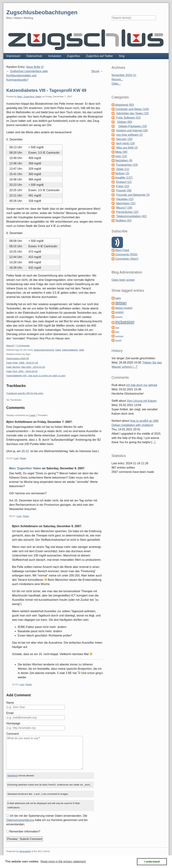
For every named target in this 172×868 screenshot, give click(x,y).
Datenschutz (34, 56)
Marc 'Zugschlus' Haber (30, 97)
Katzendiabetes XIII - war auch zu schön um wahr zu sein (36, 376)
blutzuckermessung (44, 350)
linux (117, 332)
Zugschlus (73, 56)
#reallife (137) (124, 178)
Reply (23, 458)
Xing (122, 56)
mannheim (119, 336)
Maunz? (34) (124, 208)
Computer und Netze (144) (132, 109)
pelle (82, 350)
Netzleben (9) (124, 161)
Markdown (13, 776)
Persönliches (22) (127, 212)
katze (58, 350)
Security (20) (124, 139)
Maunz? (10, 346)
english (119, 312)
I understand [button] (152, 862)
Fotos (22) (123, 186)
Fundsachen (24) (127, 165)
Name (10, 703)
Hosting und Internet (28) (132, 130)
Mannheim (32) (126, 203)
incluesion (125, 322)
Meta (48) (121, 152)
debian (121, 303)
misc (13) (121, 156)
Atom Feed (122, 250)
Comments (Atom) (127, 259)
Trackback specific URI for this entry (25, 393)
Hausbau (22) (125, 199)
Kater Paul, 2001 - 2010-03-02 (22, 371)
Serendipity (25, 851)
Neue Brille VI (35, 67)
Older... (116, 84)
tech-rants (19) (126, 143)
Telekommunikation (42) (131, 216)
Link (16, 458)
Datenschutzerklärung (20, 820)
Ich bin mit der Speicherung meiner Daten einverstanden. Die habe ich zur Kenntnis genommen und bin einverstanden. (47, 820)
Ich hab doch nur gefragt (142, 385)
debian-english (124, 308)
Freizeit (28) (124, 191)
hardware (119, 317)
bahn (118, 298)
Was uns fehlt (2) (127, 148)
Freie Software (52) (128, 118)
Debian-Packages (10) (133, 126)
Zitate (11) (123, 169)
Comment (12, 734)
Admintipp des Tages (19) (132, 113)
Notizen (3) (122, 173)
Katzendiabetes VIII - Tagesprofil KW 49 (46, 90)
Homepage (13, 723)
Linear (32, 415)
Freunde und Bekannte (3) (133, 195)
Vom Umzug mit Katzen (142, 401)
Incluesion (55, 56)
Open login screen (123, 280)
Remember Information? (25, 831)
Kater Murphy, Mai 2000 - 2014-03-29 (26, 367)
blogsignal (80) (125, 105)
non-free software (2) (130, 135)
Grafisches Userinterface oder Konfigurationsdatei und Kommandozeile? (27, 75)
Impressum (13, 56)
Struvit (95, 71)
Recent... (117, 79)
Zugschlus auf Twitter (99, 56)
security (118, 340)
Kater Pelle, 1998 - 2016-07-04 (22, 363)
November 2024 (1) (124, 75)
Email (10, 713)
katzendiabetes (70, 350)
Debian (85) (125, 122)
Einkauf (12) (124, 182)
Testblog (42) (123, 221)
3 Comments (23, 346)
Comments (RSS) (126, 254)
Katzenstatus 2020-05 (18, 358)
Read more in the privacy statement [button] (63, 861)
